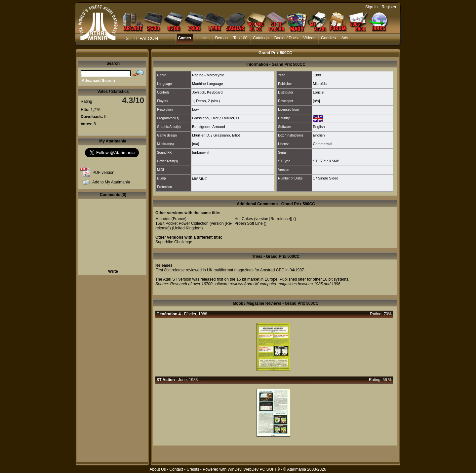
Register (389, 7)
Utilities (203, 38)
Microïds (320, 84)
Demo (201, 101)
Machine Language (208, 84)
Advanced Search (98, 81)
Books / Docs (286, 38)
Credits (193, 469)
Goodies (328, 38)
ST (315, 161)
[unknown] (200, 152)
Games (184, 38)
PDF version (103, 173)
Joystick (198, 92)
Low (195, 109)
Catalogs (261, 38)
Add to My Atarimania (111, 182)
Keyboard (215, 92)
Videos (309, 38)
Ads (345, 38)
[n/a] (316, 101)
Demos (221, 38)
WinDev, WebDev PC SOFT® (254, 469)
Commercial (322, 144)
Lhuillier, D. (231, 118)
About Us (158, 469)
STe (323, 161)
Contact (176, 469)
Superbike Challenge (174, 242)
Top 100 (240, 38)
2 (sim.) (214, 101)
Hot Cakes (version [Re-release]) (263, 219)
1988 (317, 75)
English (319, 127)
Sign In (371, 7)
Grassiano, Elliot (205, 118)
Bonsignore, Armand (209, 127)
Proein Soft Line (248, 223)
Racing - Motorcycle (208, 75)
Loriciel (318, 92)
